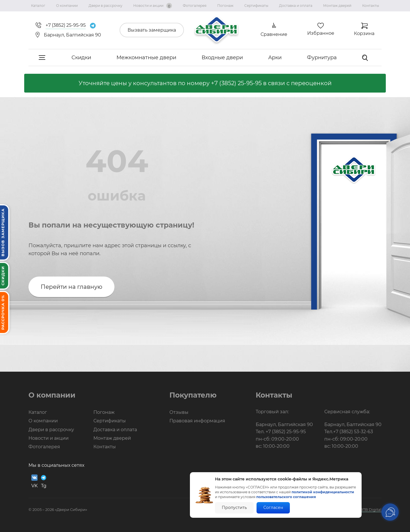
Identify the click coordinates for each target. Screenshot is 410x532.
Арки (275, 58)
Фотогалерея (195, 6)
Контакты (371, 6)
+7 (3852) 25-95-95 (236, 83)
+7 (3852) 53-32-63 (353, 432)
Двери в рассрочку (105, 6)
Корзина (364, 33)
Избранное (321, 33)
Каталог (38, 6)
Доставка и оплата (296, 6)
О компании (67, 6)
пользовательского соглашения (286, 497)
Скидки (81, 58)
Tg (44, 481)
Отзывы (179, 412)
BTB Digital (371, 510)
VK (34, 481)
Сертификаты (256, 6)
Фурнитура (322, 58)
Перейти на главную (71, 287)
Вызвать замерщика (152, 30)
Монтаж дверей (337, 6)
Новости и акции (153, 6)
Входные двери (222, 58)
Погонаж (225, 6)
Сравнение (274, 34)
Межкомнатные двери (146, 58)
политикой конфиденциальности (323, 492)
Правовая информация (197, 421)
